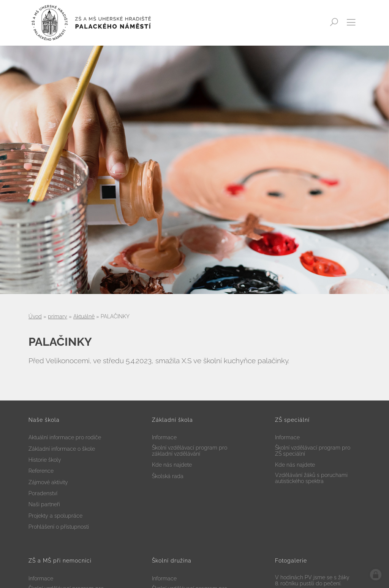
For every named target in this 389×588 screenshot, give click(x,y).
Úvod (35, 316)
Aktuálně (84, 316)
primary (58, 316)
